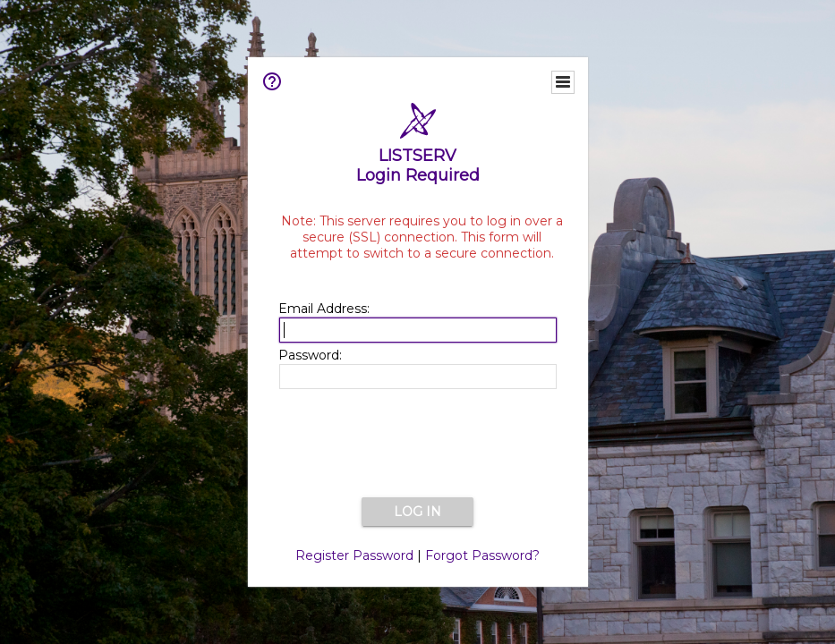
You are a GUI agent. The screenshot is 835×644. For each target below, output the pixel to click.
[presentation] (418, 445)
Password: (310, 355)
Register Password (354, 555)
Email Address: (324, 309)
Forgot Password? (482, 555)
